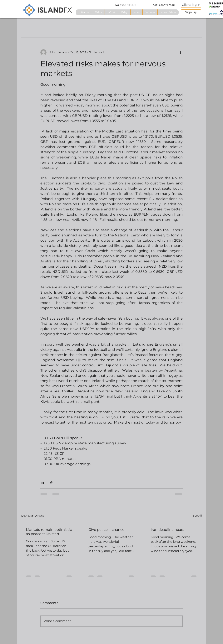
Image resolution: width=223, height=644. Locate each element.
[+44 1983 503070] (125, 5)
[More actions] (180, 52)
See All (197, 516)
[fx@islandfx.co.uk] (164, 5)
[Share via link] (52, 482)
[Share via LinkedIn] (42, 482)
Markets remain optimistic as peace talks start (49, 532)
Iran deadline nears (167, 530)
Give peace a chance (106, 530)
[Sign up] (191, 12)
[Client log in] (191, 5)
